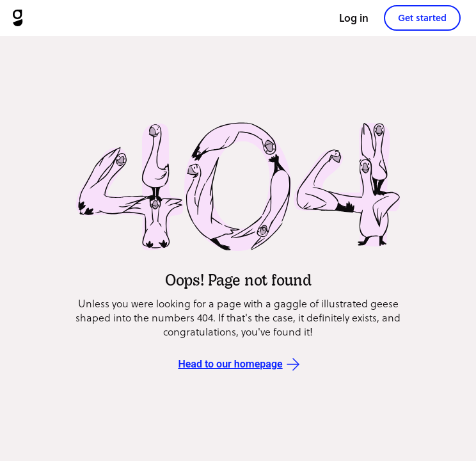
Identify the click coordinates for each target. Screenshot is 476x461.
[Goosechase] (18, 18)
